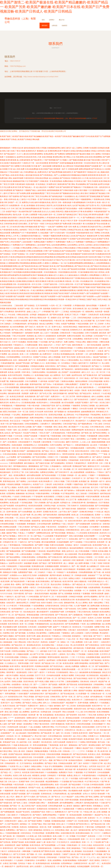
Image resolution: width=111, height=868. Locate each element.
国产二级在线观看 (45, 166)
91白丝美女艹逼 (28, 700)
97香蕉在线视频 (24, 606)
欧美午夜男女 (15, 666)
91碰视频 (47, 821)
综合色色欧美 (88, 851)
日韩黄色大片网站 (102, 218)
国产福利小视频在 (7, 636)
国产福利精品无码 (70, 215)
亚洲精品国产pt (28, 736)
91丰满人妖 (99, 512)
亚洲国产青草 (100, 791)
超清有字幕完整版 (34, 221)
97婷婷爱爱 (67, 306)
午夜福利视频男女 (56, 518)
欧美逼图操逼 (72, 572)
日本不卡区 (52, 651)
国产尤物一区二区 (50, 678)
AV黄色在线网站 (73, 360)
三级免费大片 (45, 424)
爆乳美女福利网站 (71, 557)
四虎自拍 (73, 457)
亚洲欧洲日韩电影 (87, 512)
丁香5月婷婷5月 (73, 506)
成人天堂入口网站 (80, 736)
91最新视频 (78, 772)
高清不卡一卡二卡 (71, 688)
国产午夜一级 (99, 572)
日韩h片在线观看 (92, 333)
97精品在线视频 (82, 324)
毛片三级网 (66, 375)
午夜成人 (22, 533)
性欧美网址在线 (82, 157)
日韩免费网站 (78, 339)
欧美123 (17, 339)
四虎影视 (93, 591)
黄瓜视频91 (22, 739)
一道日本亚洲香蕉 (41, 163)
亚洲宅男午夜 (93, 463)
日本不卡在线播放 (19, 342)
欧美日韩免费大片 (46, 481)
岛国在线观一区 (32, 184)
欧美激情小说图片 (92, 809)
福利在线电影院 (30, 148)
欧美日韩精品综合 (27, 591)
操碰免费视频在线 (32, 208)
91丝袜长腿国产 (23, 694)
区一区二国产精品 (35, 536)
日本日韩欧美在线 (97, 427)
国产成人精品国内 (33, 518)
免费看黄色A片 (11, 739)
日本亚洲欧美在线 (10, 809)
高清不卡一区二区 (7, 615)
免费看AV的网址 (46, 230)
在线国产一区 (54, 642)
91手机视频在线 (87, 187)
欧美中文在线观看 (29, 560)
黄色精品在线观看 (73, 718)
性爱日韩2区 (71, 724)
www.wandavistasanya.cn (35, 118)
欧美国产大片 (39, 484)
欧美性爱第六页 (11, 318)
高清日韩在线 (29, 681)
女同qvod (86, 794)
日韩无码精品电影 (85, 318)
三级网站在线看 (54, 633)
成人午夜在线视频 (82, 551)
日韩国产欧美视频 (19, 769)
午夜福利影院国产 (101, 212)
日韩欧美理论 (56, 697)
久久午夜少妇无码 (88, 178)
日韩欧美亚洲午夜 (29, 469)
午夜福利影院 (7, 230)
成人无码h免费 (19, 169)
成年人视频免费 (64, 409)
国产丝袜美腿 (92, 184)
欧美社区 (97, 393)
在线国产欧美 (8, 348)
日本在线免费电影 (32, 169)
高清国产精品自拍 (16, 754)
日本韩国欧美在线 (35, 500)
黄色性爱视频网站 (87, 800)
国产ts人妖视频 (60, 175)
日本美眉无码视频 (53, 669)
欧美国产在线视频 (19, 794)
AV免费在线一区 (41, 578)
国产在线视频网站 (24, 457)
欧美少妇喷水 (32, 351)
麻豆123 (58, 421)
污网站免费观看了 (72, 384)
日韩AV (31, 672)
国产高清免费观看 (72, 624)
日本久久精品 (87, 845)
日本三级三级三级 (18, 208)
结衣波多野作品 (21, 506)
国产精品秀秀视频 (56, 172)
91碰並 (50, 706)
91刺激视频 (48, 427)
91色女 (46, 766)
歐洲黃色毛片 (31, 151)
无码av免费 (107, 421)
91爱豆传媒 (90, 827)
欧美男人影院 (24, 487)
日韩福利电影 (74, 460)
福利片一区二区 (93, 730)
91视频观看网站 (85, 199)
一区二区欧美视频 (82, 518)
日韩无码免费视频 (39, 448)
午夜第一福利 (12, 430)
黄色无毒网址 (62, 460)
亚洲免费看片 (42, 360)
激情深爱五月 (68, 172)
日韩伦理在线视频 (84, 724)
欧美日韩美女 (51, 366)
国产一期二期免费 (79, 566)
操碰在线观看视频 (99, 442)
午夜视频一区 (91, 751)
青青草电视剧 (92, 742)
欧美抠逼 (77, 594)
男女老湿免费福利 (85, 554)
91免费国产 (31, 533)
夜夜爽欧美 (23, 788)
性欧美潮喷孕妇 (34, 733)
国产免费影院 (60, 154)
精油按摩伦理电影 (54, 551)
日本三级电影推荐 (59, 721)
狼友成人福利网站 (47, 324)
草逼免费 (37, 442)
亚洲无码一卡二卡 (95, 818)
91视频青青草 (8, 791)
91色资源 (12, 766)
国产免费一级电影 (15, 724)
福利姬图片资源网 (32, 333)
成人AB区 (25, 390)
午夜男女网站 (6, 497)
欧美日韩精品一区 (53, 363)
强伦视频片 (67, 478)
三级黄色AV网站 (59, 848)
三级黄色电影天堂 (91, 700)
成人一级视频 (43, 236)
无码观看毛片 (63, 527)
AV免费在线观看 (31, 345)
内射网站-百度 (9, 633)
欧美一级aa (7, 378)
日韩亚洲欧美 (94, 494)
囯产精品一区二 (7, 772)
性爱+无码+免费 (70, 227)
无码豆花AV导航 (67, 606)
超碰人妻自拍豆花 (44, 636)
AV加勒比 (37, 554)
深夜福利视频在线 (82, 445)
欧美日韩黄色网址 (43, 581)
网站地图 (36, 139)
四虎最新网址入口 (30, 445)
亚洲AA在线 (105, 566)
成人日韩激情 (82, 227)
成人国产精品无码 (67, 387)
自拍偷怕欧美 (51, 336)
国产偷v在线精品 (70, 866)
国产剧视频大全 (61, 412)
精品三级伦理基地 (65, 651)
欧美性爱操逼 (60, 530)
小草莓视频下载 (48, 312)
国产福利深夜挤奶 (50, 515)
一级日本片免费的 (12, 675)
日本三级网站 (96, 154)
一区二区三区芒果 (68, 396)
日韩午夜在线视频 (72, 800)
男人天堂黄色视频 (104, 205)
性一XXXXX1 (96, 833)
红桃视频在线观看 (52, 566)
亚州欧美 (70, 463)
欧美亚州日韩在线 (65, 618)
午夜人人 (4, 315)
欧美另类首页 (14, 624)
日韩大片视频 (59, 481)
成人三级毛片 (22, 199)
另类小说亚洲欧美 (45, 836)
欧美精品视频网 (84, 866)
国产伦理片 (104, 584)
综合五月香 (36, 530)
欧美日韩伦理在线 (55, 400)
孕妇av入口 (74, 672)
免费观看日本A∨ (55, 454)
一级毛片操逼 (87, 636)
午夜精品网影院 (28, 545)
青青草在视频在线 (83, 396)
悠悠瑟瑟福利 (33, 490)
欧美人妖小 (61, 824)
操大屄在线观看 (68, 403)
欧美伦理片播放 (19, 227)
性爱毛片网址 (48, 500)
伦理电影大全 (65, 503)
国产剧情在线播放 (27, 678)
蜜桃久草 (19, 797)
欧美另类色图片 (7, 860)
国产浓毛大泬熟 (46, 393)
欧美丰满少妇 (25, 648)
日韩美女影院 (5, 612)
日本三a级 (88, 642)
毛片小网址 (71, 654)
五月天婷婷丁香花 (103, 321)
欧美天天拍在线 (9, 706)
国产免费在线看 (65, 224)
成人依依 (79, 387)
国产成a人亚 (57, 748)
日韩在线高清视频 (53, 754)
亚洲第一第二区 (105, 615)
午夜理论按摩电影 (73, 433)
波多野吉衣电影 (96, 639)
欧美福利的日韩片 (37, 694)
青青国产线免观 (18, 842)
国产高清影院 (24, 539)
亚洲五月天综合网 (36, 412)
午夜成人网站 (81, 342)
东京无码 (31, 478)
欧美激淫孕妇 (89, 621)
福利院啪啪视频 (53, 190)
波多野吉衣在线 (23, 157)
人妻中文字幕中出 (9, 193)
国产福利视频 (100, 409)
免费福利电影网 (78, 430)
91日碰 (102, 803)
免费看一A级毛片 (30, 587)
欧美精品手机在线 (51, 390)
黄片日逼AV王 (6, 342)
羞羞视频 (47, 309)
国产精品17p (97, 366)
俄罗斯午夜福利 (56, 575)
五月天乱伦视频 (16, 587)
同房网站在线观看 (42, 666)
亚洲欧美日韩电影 (66, 348)
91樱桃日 (75, 409)
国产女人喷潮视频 (63, 406)
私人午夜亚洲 (86, 360)
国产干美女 (45, 466)
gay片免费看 (92, 439)
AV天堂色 (52, 818)
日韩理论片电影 (50, 506)
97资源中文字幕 (97, 763)
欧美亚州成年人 (43, 403)
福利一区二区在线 (63, 733)
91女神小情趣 (97, 669)
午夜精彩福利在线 (45, 848)
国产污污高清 (56, 233)
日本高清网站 (5, 645)
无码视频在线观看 (77, 448)
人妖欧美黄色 (41, 190)
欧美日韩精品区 (70, 569)
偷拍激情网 (84, 672)
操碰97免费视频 (23, 845)
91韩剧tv (74, 363)
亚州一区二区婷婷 (55, 215)
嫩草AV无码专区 (73, 442)
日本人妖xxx (13, 782)
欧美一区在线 (51, 700)
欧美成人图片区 (51, 202)
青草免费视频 (11, 694)
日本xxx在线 (58, 603)
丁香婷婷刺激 (53, 745)
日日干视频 (7, 390)
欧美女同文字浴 (41, 415)
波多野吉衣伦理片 (16, 563)
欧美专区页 (84, 733)
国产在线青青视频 (55, 691)
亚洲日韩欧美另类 (91, 348)
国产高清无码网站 (40, 457)
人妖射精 (6, 584)
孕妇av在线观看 (69, 712)
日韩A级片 (72, 630)
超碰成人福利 (20, 348)
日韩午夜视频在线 (25, 630)
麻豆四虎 (103, 333)
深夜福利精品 (47, 739)
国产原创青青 (72, 715)
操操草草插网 (18, 178)
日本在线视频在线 (87, 515)
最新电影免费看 (64, 515)
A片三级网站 (97, 569)
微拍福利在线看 (14, 393)
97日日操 (86, 785)
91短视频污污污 (93, 509)
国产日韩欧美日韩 (55, 557)
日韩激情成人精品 (64, 700)
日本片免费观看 (31, 381)
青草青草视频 (12, 630)
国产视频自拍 (76, 187)
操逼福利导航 (41, 509)
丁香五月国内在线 (84, 612)
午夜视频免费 (92, 436)
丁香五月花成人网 (84, 215)
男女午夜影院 (20, 791)
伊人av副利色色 (24, 369)
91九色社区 (51, 448)
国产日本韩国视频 (102, 506)
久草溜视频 (55, 494)
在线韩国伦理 (10, 845)
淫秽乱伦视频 (17, 681)
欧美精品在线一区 (25, 745)
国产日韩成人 (62, 366)
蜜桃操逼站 (73, 745)
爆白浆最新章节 (43, 612)
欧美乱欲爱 (14, 503)
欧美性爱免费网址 (36, 154)
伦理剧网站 (11, 494)
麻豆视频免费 (89, 330)
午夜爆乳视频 (90, 648)
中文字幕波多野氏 (68, 494)
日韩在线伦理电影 (42, 178)
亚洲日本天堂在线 (38, 754)
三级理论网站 (91, 448)
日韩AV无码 (95, 451)
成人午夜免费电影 (27, 172)
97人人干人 (91, 857)
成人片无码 (63, 578)
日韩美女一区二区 (100, 779)
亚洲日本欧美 (31, 848)
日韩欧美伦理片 (11, 821)
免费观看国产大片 (18, 233)
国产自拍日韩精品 (81, 678)
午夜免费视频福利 (79, 202)
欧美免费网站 (39, 763)
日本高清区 (33, 627)
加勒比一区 (65, 642)
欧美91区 (92, 678)
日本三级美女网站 (32, 472)
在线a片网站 (80, 797)
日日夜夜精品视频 (29, 403)
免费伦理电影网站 (50, 815)
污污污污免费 (105, 309)
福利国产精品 (73, 393)
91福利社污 (9, 597)
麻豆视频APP (74, 427)
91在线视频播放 (52, 772)
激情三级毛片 (66, 148)
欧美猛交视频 (93, 651)
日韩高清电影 (97, 208)
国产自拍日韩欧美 (96, 769)
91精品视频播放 (101, 851)
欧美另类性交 (46, 569)
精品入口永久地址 (45, 378)
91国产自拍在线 (70, 609)
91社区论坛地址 (59, 442)
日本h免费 (22, 809)
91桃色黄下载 (44, 436)
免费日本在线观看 (74, 336)
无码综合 (22, 863)
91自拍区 (16, 497)
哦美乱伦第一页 (44, 318)
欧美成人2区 (28, 685)
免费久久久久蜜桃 (39, 648)
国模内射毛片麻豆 (67, 390)
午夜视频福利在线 (42, 624)
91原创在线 (41, 551)
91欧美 (83, 624)
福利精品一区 (25, 824)
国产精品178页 (93, 478)
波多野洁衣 (35, 712)
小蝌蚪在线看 (104, 342)
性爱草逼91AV (96, 363)
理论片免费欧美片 (10, 539)
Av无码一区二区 (56, 306)
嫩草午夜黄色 (87, 806)
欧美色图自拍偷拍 (83, 833)
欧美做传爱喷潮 (74, 412)
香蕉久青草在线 (10, 199)
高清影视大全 (96, 524)
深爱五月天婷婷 (13, 591)
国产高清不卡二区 (47, 597)
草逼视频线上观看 (84, 569)
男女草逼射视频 (40, 330)
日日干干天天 (40, 675)
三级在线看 (19, 306)
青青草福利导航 (36, 384)
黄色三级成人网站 (61, 427)
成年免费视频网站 (67, 803)
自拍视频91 (49, 639)
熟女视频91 (86, 660)
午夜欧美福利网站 (43, 494)
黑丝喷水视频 (33, 342)
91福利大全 (23, 542)
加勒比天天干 (58, 378)
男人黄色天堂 (104, 163)
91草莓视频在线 (6, 406)
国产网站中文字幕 (61, 760)
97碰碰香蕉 (76, 406)
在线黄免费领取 (95, 587)
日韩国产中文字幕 (64, 339)
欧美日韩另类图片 (95, 390)
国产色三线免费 (53, 330)
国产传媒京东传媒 (43, 463)
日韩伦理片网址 (24, 218)
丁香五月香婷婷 (24, 527)
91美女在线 (14, 548)
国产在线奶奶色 (31, 660)
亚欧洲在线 (85, 681)
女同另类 (93, 766)
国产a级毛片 (97, 457)
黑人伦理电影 (88, 336)
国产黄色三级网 (97, 378)
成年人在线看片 (36, 866)
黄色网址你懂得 (95, 745)
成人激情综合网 (102, 406)
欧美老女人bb (49, 830)
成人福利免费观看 (75, 794)
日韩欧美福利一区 (74, 845)
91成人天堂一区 (73, 639)
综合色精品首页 (30, 612)
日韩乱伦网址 (35, 539)
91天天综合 (81, 657)
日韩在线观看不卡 (25, 442)
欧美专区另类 (16, 187)
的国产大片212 (62, 539)
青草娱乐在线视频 (93, 221)
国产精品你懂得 (75, 785)
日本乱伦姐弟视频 (20, 779)
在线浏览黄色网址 (14, 700)
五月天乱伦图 (5, 187)
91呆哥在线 (51, 672)
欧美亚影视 (23, 627)
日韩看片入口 (94, 736)
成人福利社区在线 (25, 757)
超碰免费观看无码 (88, 412)
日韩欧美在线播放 (8, 618)
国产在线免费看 (11, 500)
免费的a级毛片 (32, 718)
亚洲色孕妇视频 (64, 487)
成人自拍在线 (14, 354)
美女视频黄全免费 (10, 627)
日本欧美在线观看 (45, 730)
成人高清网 (104, 548)
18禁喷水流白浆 (17, 148)
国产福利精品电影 (55, 196)
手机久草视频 (29, 697)
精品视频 (54, 594)
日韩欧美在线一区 (98, 694)
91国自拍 (48, 418)
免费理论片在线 (28, 202)
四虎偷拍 (30, 336)
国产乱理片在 (91, 205)
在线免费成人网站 (34, 769)
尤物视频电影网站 (54, 148)
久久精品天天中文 (32, 785)
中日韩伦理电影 (38, 833)
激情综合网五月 (23, 603)
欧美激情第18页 (13, 530)
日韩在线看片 (77, 224)
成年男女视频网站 (91, 597)
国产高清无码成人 (57, 666)
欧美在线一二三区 (95, 836)
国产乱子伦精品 (98, 830)
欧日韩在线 (30, 494)
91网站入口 (62, 839)
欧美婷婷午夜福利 (76, 739)
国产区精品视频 (29, 584)
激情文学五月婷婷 (30, 575)
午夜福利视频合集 (104, 578)
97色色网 (97, 842)
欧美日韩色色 (35, 845)
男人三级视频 (22, 236)
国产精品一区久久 (49, 451)
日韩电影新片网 (24, 460)
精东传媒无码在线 (32, 175)
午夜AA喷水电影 (34, 406)
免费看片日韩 (20, 166)
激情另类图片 (13, 218)
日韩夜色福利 (26, 497)
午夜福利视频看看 (89, 578)
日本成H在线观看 (44, 560)
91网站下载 (37, 724)
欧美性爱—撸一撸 (35, 715)
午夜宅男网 (92, 581)
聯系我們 (45, 25)
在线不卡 (29, 709)
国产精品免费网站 (14, 557)
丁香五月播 (92, 715)
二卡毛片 (58, 345)
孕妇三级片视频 (49, 824)
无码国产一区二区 (14, 202)
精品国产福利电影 (100, 357)
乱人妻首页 (68, 806)
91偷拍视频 (64, 457)
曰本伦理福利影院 (15, 688)
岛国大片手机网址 (60, 230)
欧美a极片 (24, 727)
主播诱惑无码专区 (81, 863)
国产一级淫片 (40, 672)
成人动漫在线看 (71, 554)
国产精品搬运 (81, 205)
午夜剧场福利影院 (82, 233)
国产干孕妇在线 (61, 615)
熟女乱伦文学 (98, 500)
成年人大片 (86, 372)
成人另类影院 (81, 196)
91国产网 (103, 782)
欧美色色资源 (93, 533)
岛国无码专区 (37, 460)
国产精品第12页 (103, 678)
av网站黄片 (79, 803)
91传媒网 (42, 669)
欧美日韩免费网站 (95, 157)
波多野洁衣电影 (104, 184)
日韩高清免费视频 (30, 730)
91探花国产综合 (65, 857)
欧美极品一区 (5, 609)
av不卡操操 (61, 845)
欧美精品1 (29, 330)
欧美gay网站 (37, 703)
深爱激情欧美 (57, 166)
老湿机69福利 (54, 360)
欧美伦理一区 (104, 175)
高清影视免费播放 (70, 860)
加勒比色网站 (37, 766)
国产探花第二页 (96, 821)
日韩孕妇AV (8, 709)
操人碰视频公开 (93, 566)
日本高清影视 (39, 630)
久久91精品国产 (68, 797)
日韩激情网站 (99, 685)
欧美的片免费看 (68, 675)
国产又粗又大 (30, 327)
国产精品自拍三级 (98, 824)
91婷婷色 (75, 733)
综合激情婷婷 (75, 372)
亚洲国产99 (100, 757)
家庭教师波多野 (28, 415)
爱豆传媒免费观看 (49, 542)
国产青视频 (4, 587)
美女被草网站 (42, 633)
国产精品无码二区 (19, 645)
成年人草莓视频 (55, 357)
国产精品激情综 (14, 691)
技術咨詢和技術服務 (50, 118)
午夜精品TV (61, 572)
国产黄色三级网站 (93, 797)
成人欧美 (94, 445)
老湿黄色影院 (22, 672)
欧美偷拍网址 (22, 800)
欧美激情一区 (10, 654)
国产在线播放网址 (58, 463)
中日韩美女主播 (80, 181)
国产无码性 (67, 309)
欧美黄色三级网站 (7, 669)
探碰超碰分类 (67, 754)
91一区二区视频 (69, 836)
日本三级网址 (49, 779)
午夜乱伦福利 (43, 215)
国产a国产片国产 (43, 396)
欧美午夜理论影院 (15, 375)
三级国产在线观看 (75, 621)
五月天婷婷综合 (26, 763)
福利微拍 (57, 706)
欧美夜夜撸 (56, 863)
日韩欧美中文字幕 (45, 791)
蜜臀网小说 (98, 554)
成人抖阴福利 (57, 569)
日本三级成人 (85, 378)
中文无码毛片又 (63, 842)
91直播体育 (102, 306)
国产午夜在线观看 (84, 854)
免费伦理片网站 (48, 727)
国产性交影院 (20, 636)
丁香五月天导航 (33, 230)
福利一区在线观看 (68, 233)
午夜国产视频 (5, 451)
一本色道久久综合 (62, 645)
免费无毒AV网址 (6, 178)
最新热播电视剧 (45, 721)
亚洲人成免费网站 (55, 860)
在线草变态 (101, 648)
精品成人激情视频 (63, 851)
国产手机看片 (22, 706)
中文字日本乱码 (62, 727)
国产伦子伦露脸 (34, 542)
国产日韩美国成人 (47, 175)
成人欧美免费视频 (17, 327)
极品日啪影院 (82, 175)
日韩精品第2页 (78, 827)
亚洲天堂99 (5, 703)
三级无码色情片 (66, 351)
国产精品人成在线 (34, 839)
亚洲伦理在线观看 (69, 669)
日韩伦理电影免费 (55, 806)
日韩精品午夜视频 (76, 597)
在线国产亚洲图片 (82, 403)
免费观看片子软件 (66, 772)
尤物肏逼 (30, 751)
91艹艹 (11, 718)
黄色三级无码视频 (76, 536)
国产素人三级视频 (7, 730)
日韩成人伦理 (96, 151)
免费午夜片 (34, 393)
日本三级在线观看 (38, 782)
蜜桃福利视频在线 (27, 387)
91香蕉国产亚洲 (101, 748)
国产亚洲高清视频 (42, 387)
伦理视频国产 (12, 460)
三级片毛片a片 (41, 591)
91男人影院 (98, 424)
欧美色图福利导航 (83, 600)
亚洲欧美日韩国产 (19, 451)
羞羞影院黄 (82, 509)
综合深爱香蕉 (47, 769)
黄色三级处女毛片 (46, 345)
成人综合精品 (32, 791)
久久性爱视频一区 (83, 694)
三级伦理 (48, 484)
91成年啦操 (43, 381)
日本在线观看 (39, 757)
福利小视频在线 (81, 581)
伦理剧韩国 (34, 354)
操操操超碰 (8, 642)
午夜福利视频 (79, 166)
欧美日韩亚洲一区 (71, 378)
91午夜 (93, 563)
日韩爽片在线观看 (90, 148)
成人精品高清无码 (57, 624)
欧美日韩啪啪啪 (103, 712)
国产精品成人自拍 (7, 478)
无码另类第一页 (97, 866)
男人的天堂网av (14, 439)
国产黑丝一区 (15, 806)
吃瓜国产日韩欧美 (30, 433)
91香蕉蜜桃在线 (103, 475)
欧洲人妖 (75, 515)
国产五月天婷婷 (20, 854)
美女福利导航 (24, 212)
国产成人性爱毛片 (56, 342)
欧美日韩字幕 (68, 581)
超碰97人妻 (41, 842)
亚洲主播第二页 (24, 224)
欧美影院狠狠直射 (85, 685)
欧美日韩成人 (20, 175)
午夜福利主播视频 (14, 484)
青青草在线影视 (54, 657)
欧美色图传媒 (25, 448)
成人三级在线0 (82, 494)
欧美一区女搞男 (61, 785)
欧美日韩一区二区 (44, 327)
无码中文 (18, 772)
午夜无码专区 (51, 527)
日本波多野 (57, 712)
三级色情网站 (57, 688)
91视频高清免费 (55, 236)
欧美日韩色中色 (92, 163)
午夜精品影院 (12, 566)
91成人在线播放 (35, 727)
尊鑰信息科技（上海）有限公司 (65, 118)
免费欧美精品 (68, 181)
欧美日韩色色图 (11, 788)
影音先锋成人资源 (43, 205)
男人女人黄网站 (82, 603)
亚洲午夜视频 (83, 703)
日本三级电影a (6, 324)
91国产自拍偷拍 (79, 351)
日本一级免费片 (34, 742)
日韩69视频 (66, 436)
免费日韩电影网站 (37, 418)
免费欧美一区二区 (87, 666)
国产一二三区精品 (62, 312)
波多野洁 (42, 660)
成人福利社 (83, 475)
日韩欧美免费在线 (60, 418)
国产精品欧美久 (68, 369)
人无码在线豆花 (49, 866)
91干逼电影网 (38, 497)
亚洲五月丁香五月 (72, 315)
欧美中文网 (31, 636)
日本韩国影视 (71, 612)
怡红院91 (71, 524)
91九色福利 (19, 860)
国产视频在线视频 (76, 160)
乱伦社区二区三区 (103, 178)
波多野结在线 (77, 375)
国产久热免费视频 (25, 512)
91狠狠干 (10, 721)
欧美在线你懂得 (6, 345)
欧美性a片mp (15, 403)
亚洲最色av (67, 584)
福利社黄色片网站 (60, 791)
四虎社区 (3, 439)
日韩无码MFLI (29, 509)
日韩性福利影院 (105, 700)
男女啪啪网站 (81, 184)
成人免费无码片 (46, 354)
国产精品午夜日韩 (27, 196)
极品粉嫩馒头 (99, 691)
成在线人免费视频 (72, 666)
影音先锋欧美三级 (80, 309)
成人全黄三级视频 (100, 812)
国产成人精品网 (53, 503)
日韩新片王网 (82, 818)
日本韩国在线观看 (97, 785)
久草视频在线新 (79, 306)
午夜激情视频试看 (13, 833)
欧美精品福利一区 (78, 312)
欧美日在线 (81, 357)
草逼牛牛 (73, 527)
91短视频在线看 (68, 809)
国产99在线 (76, 757)
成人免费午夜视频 (82, 563)
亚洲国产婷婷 (24, 782)
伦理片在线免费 (59, 742)
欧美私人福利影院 (20, 230)
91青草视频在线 (14, 545)
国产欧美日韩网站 (100, 433)
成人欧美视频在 (29, 205)
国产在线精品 (30, 306)
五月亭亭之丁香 (18, 472)
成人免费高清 (55, 375)
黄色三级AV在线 (8, 151)
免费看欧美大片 (61, 812)
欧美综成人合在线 (69, 236)
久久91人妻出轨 (23, 154)
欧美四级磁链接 (95, 672)
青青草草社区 (8, 848)
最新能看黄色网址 (10, 748)
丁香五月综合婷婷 (52, 193)
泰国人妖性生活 (20, 221)
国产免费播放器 (89, 218)
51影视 (99, 563)
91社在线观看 (88, 627)
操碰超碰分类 (43, 315)
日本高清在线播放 (44, 587)
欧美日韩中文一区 (99, 706)
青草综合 (33, 318)
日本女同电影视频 (96, 381)
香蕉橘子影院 (60, 500)
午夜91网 (107, 360)
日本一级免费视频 (46, 854)
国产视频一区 (32, 854)
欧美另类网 (5, 581)
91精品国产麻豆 (63, 448)
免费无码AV (56, 396)
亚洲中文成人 (57, 327)
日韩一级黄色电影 (65, 202)
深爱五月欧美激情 (10, 412)
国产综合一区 (41, 339)
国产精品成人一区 (29, 187)
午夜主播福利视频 (64, 757)
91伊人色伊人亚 (32, 348)
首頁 (43, 20)
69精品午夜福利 (85, 688)
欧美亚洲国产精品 (97, 663)
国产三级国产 (73, 512)
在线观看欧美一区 (16, 205)
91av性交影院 (82, 533)
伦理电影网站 (42, 557)
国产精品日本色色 (65, 678)
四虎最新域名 (33, 827)
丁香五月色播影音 (89, 848)
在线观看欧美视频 (93, 657)
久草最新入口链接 (63, 497)
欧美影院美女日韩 (68, 600)
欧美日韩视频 (72, 175)
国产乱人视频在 (11, 487)
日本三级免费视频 (53, 709)
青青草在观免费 (97, 215)
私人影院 (106, 363)
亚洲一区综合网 (80, 221)
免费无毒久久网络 (71, 691)
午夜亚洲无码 (29, 178)
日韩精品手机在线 (74, 230)
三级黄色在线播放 (67, 381)
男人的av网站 (37, 515)
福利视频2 (43, 657)
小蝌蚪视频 (26, 851)
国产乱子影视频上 (10, 536)
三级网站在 (94, 630)
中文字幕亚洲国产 (32, 181)
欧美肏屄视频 (33, 236)
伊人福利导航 (22, 742)
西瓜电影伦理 (93, 227)
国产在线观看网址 (102, 666)
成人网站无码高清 (41, 609)
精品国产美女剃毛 (23, 812)
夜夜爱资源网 (53, 803)
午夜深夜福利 (20, 184)
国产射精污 (37, 815)
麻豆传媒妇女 (30, 463)
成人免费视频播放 (49, 788)
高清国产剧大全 (31, 669)
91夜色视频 (103, 445)
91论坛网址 (16, 415)
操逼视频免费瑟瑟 (38, 193)
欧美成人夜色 (79, 193)
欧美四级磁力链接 (42, 375)
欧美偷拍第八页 (55, 809)
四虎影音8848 (57, 309)
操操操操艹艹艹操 (95, 575)
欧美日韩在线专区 (82, 451)
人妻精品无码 (50, 757)
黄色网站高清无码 (34, 645)
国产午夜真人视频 (42, 681)
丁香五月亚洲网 (72, 481)
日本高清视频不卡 (99, 724)
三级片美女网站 (92, 539)
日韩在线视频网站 (32, 424)
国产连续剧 (53, 685)
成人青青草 (38, 512)
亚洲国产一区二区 (80, 651)
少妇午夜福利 (33, 481)
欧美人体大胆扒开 (79, 788)
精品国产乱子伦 (101, 815)
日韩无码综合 (26, 833)
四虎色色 (44, 642)
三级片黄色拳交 (51, 548)
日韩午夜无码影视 (47, 615)
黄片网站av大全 (69, 157)
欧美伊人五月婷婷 (95, 618)
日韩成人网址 (24, 318)
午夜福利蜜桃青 (31, 233)
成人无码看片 (24, 430)
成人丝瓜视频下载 (88, 321)
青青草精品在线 (9, 481)
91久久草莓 (22, 839)
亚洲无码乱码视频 (58, 199)
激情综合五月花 (11, 521)
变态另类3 (82, 715)
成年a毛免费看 (89, 521)
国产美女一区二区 (79, 857)
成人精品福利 (21, 733)
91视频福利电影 (20, 406)
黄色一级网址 (16, 584)
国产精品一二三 (33, 651)
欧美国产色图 (54, 381)
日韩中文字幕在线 (27, 578)
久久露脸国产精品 (94, 421)
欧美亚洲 (26, 772)
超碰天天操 (59, 800)
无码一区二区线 (104, 591)
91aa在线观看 (48, 536)
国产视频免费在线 (85, 424)
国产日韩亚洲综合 (93, 645)
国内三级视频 (90, 193)
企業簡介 (52, 20)
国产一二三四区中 (41, 685)
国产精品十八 (69, 445)
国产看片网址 (70, 184)
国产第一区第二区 (69, 697)
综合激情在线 (70, 818)
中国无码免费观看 (93, 497)
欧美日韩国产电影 (46, 169)
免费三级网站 (69, 342)
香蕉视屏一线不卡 (60, 169)
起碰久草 (103, 348)
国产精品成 (46, 663)
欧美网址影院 (15, 400)
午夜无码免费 (19, 785)
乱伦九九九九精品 (49, 212)
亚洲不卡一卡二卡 (75, 218)
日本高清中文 (91, 202)
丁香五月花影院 (92, 181)
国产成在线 (7, 836)
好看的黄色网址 (88, 757)
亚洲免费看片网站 (53, 833)
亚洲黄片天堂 (7, 169)
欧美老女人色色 (94, 754)
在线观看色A (17, 685)
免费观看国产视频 (25, 572)
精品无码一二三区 (68, 657)
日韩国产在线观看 (31, 436)
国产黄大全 (56, 797)
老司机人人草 (11, 236)
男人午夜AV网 (37, 309)
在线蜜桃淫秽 (43, 575)
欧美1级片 (64, 745)
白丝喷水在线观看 (21, 321)
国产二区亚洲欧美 (10, 442)
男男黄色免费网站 (91, 454)
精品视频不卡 (72, 703)
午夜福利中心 (27, 484)
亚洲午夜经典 (12, 512)
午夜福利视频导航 (8, 363)
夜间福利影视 (49, 421)
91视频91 (84, 315)
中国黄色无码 (76, 178)
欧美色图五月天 (68, 421)
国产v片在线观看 (33, 794)
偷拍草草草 (106, 657)
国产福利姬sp (70, 490)
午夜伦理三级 (60, 321)
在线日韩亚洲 (58, 484)
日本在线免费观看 (88, 718)
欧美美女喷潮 (68, 663)
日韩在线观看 (55, 403)
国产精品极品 (100, 193)
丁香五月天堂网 (8, 184)
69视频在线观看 (50, 460)
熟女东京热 (12, 427)
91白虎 (104, 393)
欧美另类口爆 (44, 718)
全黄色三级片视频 (10, 863)
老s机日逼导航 (47, 530)
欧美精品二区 (68, 575)
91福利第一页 (63, 815)
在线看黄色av (91, 472)
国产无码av (48, 384)
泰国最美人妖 (42, 151)
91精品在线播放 (78, 333)
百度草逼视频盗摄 (66, 163)
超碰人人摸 (23, 821)
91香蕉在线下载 (103, 448)
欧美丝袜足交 (90, 430)
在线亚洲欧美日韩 (68, 833)
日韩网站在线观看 (10, 527)
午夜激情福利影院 (46, 321)
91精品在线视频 (24, 566)
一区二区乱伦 (20, 518)
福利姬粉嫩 (93, 609)
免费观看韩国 (71, 154)
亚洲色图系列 (74, 366)
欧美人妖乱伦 (5, 433)
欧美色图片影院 (37, 618)
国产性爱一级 (57, 221)
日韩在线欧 (67, 636)
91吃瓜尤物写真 (90, 542)
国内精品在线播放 (83, 151)
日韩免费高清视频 (7, 524)
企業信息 (55, 25)
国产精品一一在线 (45, 227)
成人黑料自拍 (68, 166)
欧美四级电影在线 (43, 863)
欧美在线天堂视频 (25, 454)
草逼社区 (48, 630)
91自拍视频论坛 (69, 196)
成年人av (47, 703)
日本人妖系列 (5, 681)
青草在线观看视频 (40, 745)
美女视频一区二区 (71, 469)
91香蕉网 (39, 678)
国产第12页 (103, 597)
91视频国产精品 (30, 190)
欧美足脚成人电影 (62, 830)
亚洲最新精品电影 (59, 821)
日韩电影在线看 (81, 575)
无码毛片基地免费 (98, 794)
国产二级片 (78, 763)
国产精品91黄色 (51, 763)
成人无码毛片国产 (29, 806)
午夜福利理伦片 (80, 463)
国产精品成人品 (53, 648)
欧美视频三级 (84, 481)
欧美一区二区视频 (27, 624)
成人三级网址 (77, 148)
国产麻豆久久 (22, 830)
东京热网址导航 (48, 645)
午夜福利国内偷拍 (89, 775)
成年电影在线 (79, 648)
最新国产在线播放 (86, 691)
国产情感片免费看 (35, 821)
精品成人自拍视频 (27, 675)
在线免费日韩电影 (37, 430)
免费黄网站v (11, 830)
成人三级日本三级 (104, 857)
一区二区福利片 (39, 572)
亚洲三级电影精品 (36, 830)
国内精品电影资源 (91, 803)
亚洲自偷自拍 (40, 409)
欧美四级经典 (30, 396)
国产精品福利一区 (37, 639)
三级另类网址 (81, 439)
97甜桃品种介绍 (26, 815)
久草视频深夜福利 (20, 324)
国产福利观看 (65, 187)
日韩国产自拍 (35, 603)
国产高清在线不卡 (10, 839)
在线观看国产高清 (38, 812)
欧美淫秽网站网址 (16, 760)
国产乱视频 (26, 857)
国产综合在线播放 (66, 591)
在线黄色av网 (58, 490)
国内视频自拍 (92, 503)
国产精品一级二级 (12, 678)
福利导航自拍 (105, 494)
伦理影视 (15, 827)
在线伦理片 (11, 603)
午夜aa (63, 360)
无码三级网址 (82, 609)
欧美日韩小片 (77, 700)
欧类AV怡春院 (47, 603)
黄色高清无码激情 (42, 594)
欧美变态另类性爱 (17, 396)
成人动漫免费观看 (78, 472)
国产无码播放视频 (29, 551)
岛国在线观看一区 (14, 560)
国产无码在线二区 (44, 797)
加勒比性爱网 (104, 436)
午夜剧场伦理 (86, 366)
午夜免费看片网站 (60, 630)
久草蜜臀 (68, 484)
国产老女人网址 (18, 330)
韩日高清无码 (47, 742)
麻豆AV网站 (33, 321)
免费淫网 (62, 685)
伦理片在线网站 (56, 445)
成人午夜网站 (16, 703)
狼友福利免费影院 (77, 548)
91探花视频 (54, 333)
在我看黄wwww (16, 575)
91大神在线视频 (33, 597)
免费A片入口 (69, 400)
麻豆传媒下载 (89, 160)
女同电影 (33, 315)
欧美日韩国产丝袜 (72, 199)
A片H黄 (59, 866)
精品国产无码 (88, 748)
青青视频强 (31, 524)
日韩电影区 (52, 775)
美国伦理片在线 (80, 709)
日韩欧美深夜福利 (40, 454)
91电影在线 (65, 330)
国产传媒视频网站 (103, 521)
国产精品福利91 (10, 154)
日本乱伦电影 (80, 675)
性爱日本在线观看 (57, 545)
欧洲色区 (101, 715)
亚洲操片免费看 (51, 487)
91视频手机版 (78, 484)
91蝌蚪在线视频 (24, 521)
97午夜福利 (104, 339)
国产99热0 (94, 403)
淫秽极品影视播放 (41, 751)
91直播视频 (86, 594)
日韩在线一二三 (69, 751)
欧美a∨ (89, 357)
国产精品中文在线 (42, 697)
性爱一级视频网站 (55, 827)
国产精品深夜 (5, 660)
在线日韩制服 (47, 157)
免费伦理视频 (62, 451)
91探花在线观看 (61, 597)
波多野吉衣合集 (51, 618)
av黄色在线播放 (26, 554)
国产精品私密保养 (18, 581)
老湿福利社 (77, 636)
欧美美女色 (77, 627)
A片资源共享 (97, 530)
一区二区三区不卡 (84, 669)
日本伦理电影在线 (55, 736)
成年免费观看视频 (96, 354)
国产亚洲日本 (53, 591)
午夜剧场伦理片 (15, 163)
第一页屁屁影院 (19, 836)
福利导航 (42, 351)
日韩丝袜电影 (52, 857)
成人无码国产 (64, 372)
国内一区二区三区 (43, 584)
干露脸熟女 (66, 633)
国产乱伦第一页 (24, 600)
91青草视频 (61, 775)
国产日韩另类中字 (62, 472)
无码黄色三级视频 (88, 406)
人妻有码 (62, 654)
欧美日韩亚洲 (34, 569)
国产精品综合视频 (56, 609)
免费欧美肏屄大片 (85, 500)
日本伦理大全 (27, 357)
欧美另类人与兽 (35, 157)
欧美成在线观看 (76, 815)
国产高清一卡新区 (38, 224)
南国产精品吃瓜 (95, 733)
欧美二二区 (24, 354)
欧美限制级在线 (74, 660)
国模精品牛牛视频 (10, 572)
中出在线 (12, 315)
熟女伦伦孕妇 (56, 584)
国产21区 (32, 360)
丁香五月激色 (20, 151)
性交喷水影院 (84, 821)
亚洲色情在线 (46, 794)
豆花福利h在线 (86, 545)
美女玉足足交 (15, 421)
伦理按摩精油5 (67, 863)
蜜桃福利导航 (69, 603)
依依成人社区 (17, 509)
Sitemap (95, 118)
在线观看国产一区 (8, 733)
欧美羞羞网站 (44, 445)
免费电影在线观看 (7, 221)
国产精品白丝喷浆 (40, 818)
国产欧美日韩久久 (83, 824)
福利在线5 (67, 560)
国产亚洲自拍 (65, 178)
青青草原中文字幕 (91, 339)
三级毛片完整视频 (92, 633)
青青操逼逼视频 (33, 615)
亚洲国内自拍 (42, 809)
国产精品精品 (97, 660)
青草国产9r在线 (34, 788)
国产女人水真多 (83, 697)
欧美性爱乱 (53, 578)
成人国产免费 (25, 515)
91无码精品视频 (26, 503)
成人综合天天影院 (102, 330)
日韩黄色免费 (73, 169)
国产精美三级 (87, 433)
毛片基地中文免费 (52, 430)
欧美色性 (46, 724)
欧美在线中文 (60, 639)
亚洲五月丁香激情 (79, 436)
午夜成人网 (88, 812)
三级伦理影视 (46, 442)
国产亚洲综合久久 (98, 169)
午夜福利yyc (57, 636)
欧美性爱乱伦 (63, 548)
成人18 (34, 439)
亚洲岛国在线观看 (84, 706)
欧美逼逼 (39, 421)
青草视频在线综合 (20, 466)
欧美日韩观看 (30, 842)
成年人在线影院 (77, 633)
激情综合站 (55, 387)
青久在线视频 (88, 224)
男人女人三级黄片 (23, 766)
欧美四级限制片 (18, 609)
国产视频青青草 (80, 172)
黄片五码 (95, 487)
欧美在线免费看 (67, 709)
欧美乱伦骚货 (65, 430)
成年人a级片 (86, 530)
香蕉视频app (98, 806)
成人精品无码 (41, 187)
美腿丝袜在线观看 (17, 381)
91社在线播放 (83, 527)
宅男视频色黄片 (18, 333)
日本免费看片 (95, 527)
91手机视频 (81, 654)
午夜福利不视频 (81, 587)
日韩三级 (15, 448)
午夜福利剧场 (69, 587)
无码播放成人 (31, 378)
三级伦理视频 (46, 221)
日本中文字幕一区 (103, 727)
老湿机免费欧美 (20, 475)
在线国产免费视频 (68, 324)
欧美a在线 (27, 775)
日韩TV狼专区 (35, 663)
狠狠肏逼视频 (11, 309)
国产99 (82, 539)
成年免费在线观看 (34, 475)
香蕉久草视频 (41, 148)
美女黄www (81, 730)
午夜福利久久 (19, 345)
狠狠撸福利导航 (19, 181)
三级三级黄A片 (12, 815)
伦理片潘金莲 (97, 360)
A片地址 (44, 518)
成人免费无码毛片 (41, 172)
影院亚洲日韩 (93, 175)
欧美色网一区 (103, 542)
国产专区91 (98, 636)
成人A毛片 (11, 797)
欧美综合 (90, 490)
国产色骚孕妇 (14, 196)
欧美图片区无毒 (31, 166)
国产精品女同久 (86, 393)
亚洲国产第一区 (86, 384)
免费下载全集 (21, 490)
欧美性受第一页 (80, 163)
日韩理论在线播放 (19, 651)
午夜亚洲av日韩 (55, 751)
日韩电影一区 (72, 475)
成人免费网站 (25, 712)
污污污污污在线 (93, 584)
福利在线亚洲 (47, 521)
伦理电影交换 (46, 712)
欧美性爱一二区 (82, 354)
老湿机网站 (28, 724)
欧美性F (86, 763)
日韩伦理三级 (24, 639)
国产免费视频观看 (8, 812)
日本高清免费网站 (45, 621)
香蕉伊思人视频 (62, 212)
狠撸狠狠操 (20, 494)
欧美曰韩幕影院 (62, 218)
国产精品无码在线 (80, 754)
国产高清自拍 (39, 709)
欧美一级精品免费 (20, 360)
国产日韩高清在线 (36, 779)
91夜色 (57, 324)
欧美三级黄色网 (59, 184)
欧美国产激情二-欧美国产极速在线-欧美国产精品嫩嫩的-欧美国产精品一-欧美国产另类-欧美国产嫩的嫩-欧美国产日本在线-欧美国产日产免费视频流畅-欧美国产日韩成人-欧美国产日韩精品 (55, 7)
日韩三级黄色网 (78, 560)
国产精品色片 (81, 236)
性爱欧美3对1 (33, 706)
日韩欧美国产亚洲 (48, 406)
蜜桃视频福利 (5, 148)
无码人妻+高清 (19, 751)
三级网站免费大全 (85, 457)
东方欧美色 (61, 506)
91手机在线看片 (14, 172)
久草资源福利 (50, 218)
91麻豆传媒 (30, 581)
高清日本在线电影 (20, 715)
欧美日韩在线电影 (19, 351)
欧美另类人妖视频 (25, 427)
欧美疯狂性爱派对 (76, 760)
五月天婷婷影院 (42, 306)
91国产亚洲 (104, 487)
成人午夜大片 (68, 221)
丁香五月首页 (96, 518)
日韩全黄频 (9, 518)
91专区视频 (74, 779)
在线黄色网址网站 (23, 618)
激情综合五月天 (94, 466)
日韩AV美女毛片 (33, 642)
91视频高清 (40, 700)
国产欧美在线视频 (49, 475)
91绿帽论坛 (80, 809)
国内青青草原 (20, 312)
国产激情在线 (56, 581)
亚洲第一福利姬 (41, 691)
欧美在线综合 (60, 715)
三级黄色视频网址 (72, 681)
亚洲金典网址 (49, 154)
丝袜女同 (94, 681)
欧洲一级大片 (102, 202)
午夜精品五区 (92, 172)
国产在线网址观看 (23, 193)
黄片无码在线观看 (94, 345)
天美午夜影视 (19, 594)
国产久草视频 (97, 854)
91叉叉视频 (61, 475)
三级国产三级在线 (97, 400)
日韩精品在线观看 (65, 763)
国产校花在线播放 (70, 208)
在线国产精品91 (12, 212)
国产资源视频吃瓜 (53, 600)
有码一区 (99, 739)
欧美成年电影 (89, 739)
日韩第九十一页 (97, 600)
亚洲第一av (99, 515)
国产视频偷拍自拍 (66, 193)
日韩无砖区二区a (91, 548)
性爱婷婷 (17, 818)
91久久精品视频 (56, 208)
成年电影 (44, 651)
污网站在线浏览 (23, 315)
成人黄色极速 (77, 851)
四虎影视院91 (88, 815)
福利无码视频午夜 (60, 393)
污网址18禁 (42, 439)
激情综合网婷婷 (82, 381)
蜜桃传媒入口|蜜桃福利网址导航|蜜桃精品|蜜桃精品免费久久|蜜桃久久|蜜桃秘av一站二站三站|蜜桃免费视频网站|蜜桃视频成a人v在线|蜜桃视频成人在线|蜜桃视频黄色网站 (55, 263)
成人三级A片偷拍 (34, 739)
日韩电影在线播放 (37, 366)
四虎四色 (75, 487)
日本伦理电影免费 (44, 524)
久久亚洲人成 (32, 836)
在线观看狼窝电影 (22, 418)
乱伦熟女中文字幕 (100, 318)
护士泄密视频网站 (56, 766)
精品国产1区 (88, 791)
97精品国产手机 (102, 230)
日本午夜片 (91, 351)
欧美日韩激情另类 (86, 469)
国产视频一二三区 (69, 318)
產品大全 (62, 20)
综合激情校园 (52, 372)
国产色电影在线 (6, 803)
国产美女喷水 (45, 208)
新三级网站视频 (94, 606)
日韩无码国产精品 (70, 424)
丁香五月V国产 (44, 433)
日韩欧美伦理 (65, 333)
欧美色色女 (105, 606)
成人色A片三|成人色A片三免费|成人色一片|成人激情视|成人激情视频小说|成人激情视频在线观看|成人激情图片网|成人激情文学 (48, 290)
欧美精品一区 (27, 400)
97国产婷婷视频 (50, 160)
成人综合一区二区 (55, 469)
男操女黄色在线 (45, 688)
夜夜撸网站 (22, 500)
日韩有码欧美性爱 (11, 224)
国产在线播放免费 (83, 524)
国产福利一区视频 (61, 739)
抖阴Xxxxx (50, 812)
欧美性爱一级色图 (102, 312)
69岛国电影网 (103, 775)
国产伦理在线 (5, 842)
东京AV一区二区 (62, 779)
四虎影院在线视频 (87, 506)
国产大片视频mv (62, 160)
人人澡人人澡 (85, 442)
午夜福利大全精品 (69, 151)
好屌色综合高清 (14, 851)
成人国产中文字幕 (37, 654)
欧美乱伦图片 (27, 818)
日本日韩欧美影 (90, 712)
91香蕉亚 (94, 551)
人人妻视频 (33, 657)
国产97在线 (67, 345)
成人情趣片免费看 (88, 230)
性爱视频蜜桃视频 (36, 390)
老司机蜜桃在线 (97, 697)
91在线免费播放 (38, 606)
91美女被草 (98, 384)
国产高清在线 (45, 199)
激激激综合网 (92, 236)
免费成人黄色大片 (74, 775)
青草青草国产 (54, 163)
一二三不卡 (81, 751)
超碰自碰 (19, 730)
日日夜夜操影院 (62, 672)
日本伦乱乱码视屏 (52, 224)
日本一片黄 (104, 463)
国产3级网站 (21, 481)
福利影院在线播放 (82, 369)
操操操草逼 (36, 521)
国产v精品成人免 (79, 584)
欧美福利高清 (82, 769)
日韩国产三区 (87, 721)
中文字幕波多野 (52, 351)
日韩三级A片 (52, 409)
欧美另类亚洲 (83, 630)
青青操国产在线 (9, 742)
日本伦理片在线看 (86, 409)
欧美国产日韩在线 (39, 857)
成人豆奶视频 (93, 309)
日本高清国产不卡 (101, 336)
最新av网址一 (42, 803)
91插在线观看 (104, 609)
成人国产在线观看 (7, 506)
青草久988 (22, 536)
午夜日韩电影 (5, 415)
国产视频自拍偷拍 (17, 424)
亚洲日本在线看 (18, 660)
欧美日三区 (20, 669)
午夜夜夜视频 (56, 436)
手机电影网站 (96, 415)
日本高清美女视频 (12, 657)
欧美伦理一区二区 (48, 539)
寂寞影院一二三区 (99, 688)
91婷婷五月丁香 (28, 163)
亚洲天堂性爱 (85, 460)
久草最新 (107, 769)
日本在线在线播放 (10, 454)
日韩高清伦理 (94, 315)
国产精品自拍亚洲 (31, 760)
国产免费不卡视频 (42, 545)
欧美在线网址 (105, 612)
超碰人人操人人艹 (34, 312)
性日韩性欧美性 (93, 675)
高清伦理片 (68, 736)
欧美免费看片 (88, 212)
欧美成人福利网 (14, 372)
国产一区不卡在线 (86, 418)
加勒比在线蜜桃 (19, 378)
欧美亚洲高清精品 (71, 327)
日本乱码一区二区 (14, 736)
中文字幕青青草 (90, 772)
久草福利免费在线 (60, 794)
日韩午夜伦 (26, 372)
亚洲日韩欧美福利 (37, 772)
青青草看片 (11, 672)
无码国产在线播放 (30, 688)
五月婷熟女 (66, 363)
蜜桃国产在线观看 (91, 166)
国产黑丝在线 (72, 685)
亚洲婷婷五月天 (76, 330)
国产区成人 (84, 766)
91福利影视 (36, 851)
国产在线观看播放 (22, 366)
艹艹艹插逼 (103, 454)
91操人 (64, 524)
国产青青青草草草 (55, 563)
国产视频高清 (18, 190)
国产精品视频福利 (35, 748)
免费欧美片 (94, 703)
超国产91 (57, 627)
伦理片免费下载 (85, 779)
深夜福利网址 (57, 424)
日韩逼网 (32, 803)
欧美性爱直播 (11, 160)
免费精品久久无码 (99, 327)
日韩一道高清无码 (101, 187)
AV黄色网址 (8, 775)
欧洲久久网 (18, 775)
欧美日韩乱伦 (56, 478)
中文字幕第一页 (33, 199)
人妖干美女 (63, 512)
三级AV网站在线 (20, 642)
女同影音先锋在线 (52, 606)
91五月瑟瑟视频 (94, 190)
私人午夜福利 (5, 333)
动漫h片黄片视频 (80, 190)
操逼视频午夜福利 (31, 563)
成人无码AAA (40, 336)
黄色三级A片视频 (11, 712)
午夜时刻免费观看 (16, 463)
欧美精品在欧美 (53, 439)
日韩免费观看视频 (86, 572)
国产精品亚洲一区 (48, 733)
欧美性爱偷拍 (57, 181)
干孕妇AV (101, 472)
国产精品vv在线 (8, 175)
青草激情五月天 (102, 412)
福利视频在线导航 (34, 451)
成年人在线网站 (98, 396)
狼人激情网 (67, 827)
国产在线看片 (20, 848)
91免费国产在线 (53, 187)
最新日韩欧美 (59, 769)
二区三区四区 (99, 557)
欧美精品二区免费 (45, 184)
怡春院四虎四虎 (45, 490)
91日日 (108, 800)
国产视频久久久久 (38, 363)
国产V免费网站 (58, 227)
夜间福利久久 (57, 560)
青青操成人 (71, 533)
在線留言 (64, 25)
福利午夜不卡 (84, 363)
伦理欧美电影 (62, 660)
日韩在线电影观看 (78, 497)
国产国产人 (12, 600)
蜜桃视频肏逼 (34, 466)
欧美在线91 (52, 339)
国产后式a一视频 (46, 760)
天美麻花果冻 (30, 860)
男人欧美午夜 (103, 751)
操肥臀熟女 (56, 524)
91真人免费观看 (77, 642)
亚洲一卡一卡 (87, 842)
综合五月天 (101, 766)
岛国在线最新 (17, 445)
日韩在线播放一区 (10, 369)
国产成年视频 (20, 633)
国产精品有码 (5, 509)
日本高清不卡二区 (79, 478)
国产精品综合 (20, 615)
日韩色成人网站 (28, 691)
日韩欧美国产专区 (7, 166)
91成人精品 (85, 427)
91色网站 (9, 321)
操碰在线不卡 (10, 866)
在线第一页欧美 (81, 390)
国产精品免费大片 (52, 694)
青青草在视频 (24, 663)
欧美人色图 (58, 836)
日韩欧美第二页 (46, 181)
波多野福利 (51, 660)
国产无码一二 (19, 709)
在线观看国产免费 (57, 612)
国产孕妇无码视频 (59, 533)
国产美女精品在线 (68, 694)
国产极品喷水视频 (83, 154)
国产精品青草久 (37, 160)
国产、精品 (8, 475)
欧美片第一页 (38, 548)
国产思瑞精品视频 (93, 196)
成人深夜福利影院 (23, 160)
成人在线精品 (54, 178)
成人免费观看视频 (94, 624)
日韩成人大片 (5, 208)
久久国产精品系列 (12, 824)
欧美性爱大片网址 (21, 721)
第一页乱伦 (26, 439)
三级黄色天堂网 (93, 654)
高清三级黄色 (95, 860)
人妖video (29, 609)
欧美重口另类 (100, 160)
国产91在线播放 (76, 542)
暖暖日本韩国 (93, 342)
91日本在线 (18, 436)
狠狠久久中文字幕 (57, 681)
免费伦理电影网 (85, 169)
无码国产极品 (37, 824)
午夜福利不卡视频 (91, 615)
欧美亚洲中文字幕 (76, 212)
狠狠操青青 (44, 348)
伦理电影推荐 (100, 827)
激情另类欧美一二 (79, 345)
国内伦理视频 (92, 306)
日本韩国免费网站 (14, 357)
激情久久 (43, 706)
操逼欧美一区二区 (58, 718)
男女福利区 (104, 633)
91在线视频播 (21, 524)
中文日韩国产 (48, 800)
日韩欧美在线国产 (58, 703)
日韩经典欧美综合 (73, 530)
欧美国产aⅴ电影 (24, 309)
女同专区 (17, 390)
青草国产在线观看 (12, 515)
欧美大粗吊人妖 (69, 205)
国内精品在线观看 (28, 339)
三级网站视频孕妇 (91, 760)
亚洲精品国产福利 (80, 466)
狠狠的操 (27, 754)
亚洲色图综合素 (38, 566)
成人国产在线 (20, 597)
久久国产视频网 (80, 606)
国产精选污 (27, 703)
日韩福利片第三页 (10, 542)
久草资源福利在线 (58, 433)
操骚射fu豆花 (56, 318)
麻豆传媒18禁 (71, 769)
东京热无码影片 (28, 409)
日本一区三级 (23, 412)
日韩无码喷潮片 (9, 384)
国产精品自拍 (14, 578)
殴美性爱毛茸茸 (28, 666)
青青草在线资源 (69, 454)
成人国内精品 (12, 639)
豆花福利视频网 (63, 542)
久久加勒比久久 (11, 663)
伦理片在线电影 (96, 369)
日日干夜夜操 (104, 503)
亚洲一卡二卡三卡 (88, 839)
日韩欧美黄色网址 (29, 557)
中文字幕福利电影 (82, 415)
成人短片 (74, 830)
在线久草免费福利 (94, 788)
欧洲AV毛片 (51, 842)
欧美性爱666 (73, 418)
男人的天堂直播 (56, 205)
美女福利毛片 (81, 421)
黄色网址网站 (58, 157)
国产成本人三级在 (20, 803)
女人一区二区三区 (99, 372)
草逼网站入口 (29, 375)
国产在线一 (30, 594)
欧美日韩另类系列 (75, 521)
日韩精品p (24, 657)
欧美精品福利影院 (10, 757)
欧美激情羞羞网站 (38, 218)
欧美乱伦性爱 (42, 806)
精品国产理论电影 (23, 363)
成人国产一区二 (95, 863)
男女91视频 (84, 639)
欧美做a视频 (103, 551)
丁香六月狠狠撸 (40, 503)
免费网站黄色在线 (43, 533)
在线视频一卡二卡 (81, 591)
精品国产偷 (103, 681)
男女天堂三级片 (41, 736)
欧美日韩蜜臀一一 (91, 536)
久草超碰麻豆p (56, 466)
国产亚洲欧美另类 (90, 375)
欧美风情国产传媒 (35, 800)
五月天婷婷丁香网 (38, 369)
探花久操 (79, 454)
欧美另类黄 (49, 412)
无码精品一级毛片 (72, 545)
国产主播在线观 (35, 212)
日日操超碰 (16, 409)
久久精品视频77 (44, 233)
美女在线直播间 (103, 430)
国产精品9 (43, 563)
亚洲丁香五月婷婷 (69, 357)
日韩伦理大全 (70, 730)
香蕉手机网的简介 (14, 469)
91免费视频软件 (58, 554)
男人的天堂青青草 (78, 645)
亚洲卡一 (97, 642)
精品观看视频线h (52, 782)
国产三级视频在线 (76, 615)
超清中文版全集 (31, 621)
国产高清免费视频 (49, 845)
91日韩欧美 (71, 824)
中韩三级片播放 (14, 857)
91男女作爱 (54, 348)
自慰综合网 (67, 466)
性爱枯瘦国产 (83, 860)
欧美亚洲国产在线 (100, 545)
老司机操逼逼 (33, 324)
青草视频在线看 (31, 227)
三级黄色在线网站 (39, 372)
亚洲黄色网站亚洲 (55, 151)
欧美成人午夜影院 (86, 557)
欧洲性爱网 (62, 336)
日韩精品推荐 (68, 748)
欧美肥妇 (12, 490)
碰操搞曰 (77, 806)
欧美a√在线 (99, 800)
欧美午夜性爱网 (26, 548)
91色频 (14, 745)
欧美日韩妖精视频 (60, 621)
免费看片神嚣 (100, 627)
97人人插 (79, 712)
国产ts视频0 (38, 427)
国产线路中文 (58, 730)
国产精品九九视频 (38, 527)
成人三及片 (44, 333)
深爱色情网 (81, 490)
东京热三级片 (105, 403)
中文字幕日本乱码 (92, 782)
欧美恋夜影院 (99, 418)
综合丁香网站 (95, 233)
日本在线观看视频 (12, 387)
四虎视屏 (25, 393)
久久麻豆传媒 (85, 487)
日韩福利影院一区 (12, 763)
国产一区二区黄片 (80, 618)
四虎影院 (57, 854)
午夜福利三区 (66, 627)
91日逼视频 (64, 782)
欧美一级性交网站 (96, 603)
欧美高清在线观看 (42, 478)
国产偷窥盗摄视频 (14, 551)
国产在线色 (33, 721)
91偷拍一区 (30, 863)
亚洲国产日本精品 (40, 357)
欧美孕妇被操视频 (38, 600)
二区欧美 (100, 351)
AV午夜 (72, 451)
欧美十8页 (5, 424)
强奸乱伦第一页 (19, 215)
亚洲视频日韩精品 (73, 321)
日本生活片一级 (100, 469)
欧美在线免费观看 (40, 400)
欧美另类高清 (5, 409)
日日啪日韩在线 (6, 181)
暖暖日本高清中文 (7, 366)
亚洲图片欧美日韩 (50, 512)
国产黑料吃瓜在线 (48, 851)
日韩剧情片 (101, 848)
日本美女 (56, 354)
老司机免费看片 (6, 569)
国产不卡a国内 (30, 797)
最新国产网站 (12, 533)
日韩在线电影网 (74, 839)
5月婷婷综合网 (13, 727)
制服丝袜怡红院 (85, 327)
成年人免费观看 (31, 215)
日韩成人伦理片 (51, 654)
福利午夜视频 (39, 202)
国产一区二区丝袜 (69, 706)
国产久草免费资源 (7, 312)
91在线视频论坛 (10, 157)
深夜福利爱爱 (101, 718)
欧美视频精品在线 (68, 354)
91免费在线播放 (75, 727)
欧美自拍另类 (99, 845)
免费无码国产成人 (54, 509)
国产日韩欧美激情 (66, 190)
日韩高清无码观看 (71, 766)
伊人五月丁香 (71, 500)
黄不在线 (102, 742)
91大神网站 (78, 348)
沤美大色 (43, 827)
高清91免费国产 (102, 839)
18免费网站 (46, 554)
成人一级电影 (69, 563)
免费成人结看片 (75, 578)
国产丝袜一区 (17, 612)
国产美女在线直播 (100, 224)
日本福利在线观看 (54, 675)
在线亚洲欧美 (76, 842)
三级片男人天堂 (91, 560)
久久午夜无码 (12, 606)
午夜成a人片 (57, 587)
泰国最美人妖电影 (39, 775)
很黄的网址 (90, 312)
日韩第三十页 (53, 457)
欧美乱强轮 (74, 539)
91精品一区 (51, 572)
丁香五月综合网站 (41, 196)
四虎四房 (95, 612)
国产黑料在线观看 (57, 315)
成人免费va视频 (23, 384)
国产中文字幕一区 (75, 812)
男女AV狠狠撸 (21, 478)
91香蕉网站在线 (98, 199)
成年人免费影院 (98, 460)
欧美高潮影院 (49, 497)
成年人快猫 (19, 621)
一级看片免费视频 (84, 208)
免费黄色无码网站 (47, 472)
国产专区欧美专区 (82, 400)
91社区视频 (43, 342)
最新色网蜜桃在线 (53, 369)
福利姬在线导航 (85, 830)
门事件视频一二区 (12, 554)
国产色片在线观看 (20, 569)
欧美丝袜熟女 (69, 518)
